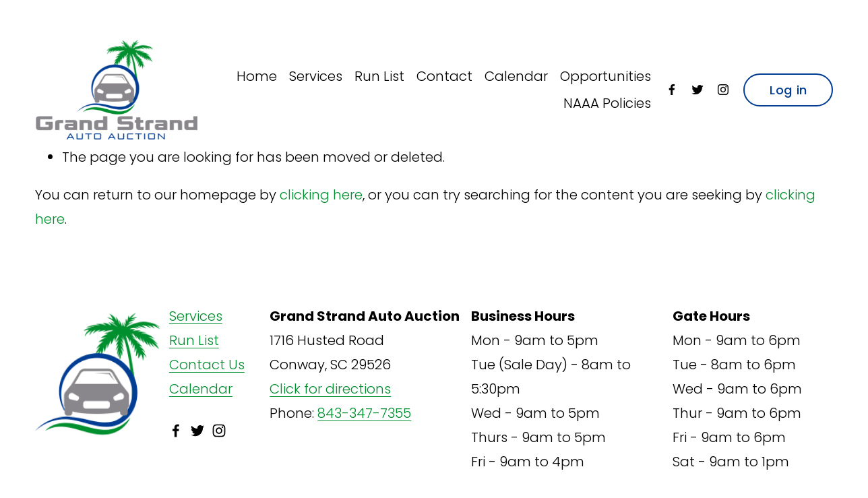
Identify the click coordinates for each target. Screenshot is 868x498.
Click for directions (330, 389)
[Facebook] (672, 90)
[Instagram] (723, 90)
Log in (788, 90)
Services (316, 76)
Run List (379, 76)
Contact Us (207, 365)
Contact (444, 76)
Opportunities (606, 76)
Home (257, 76)
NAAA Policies (607, 103)
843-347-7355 (364, 413)
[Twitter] (697, 90)
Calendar (516, 76)
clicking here (321, 195)
